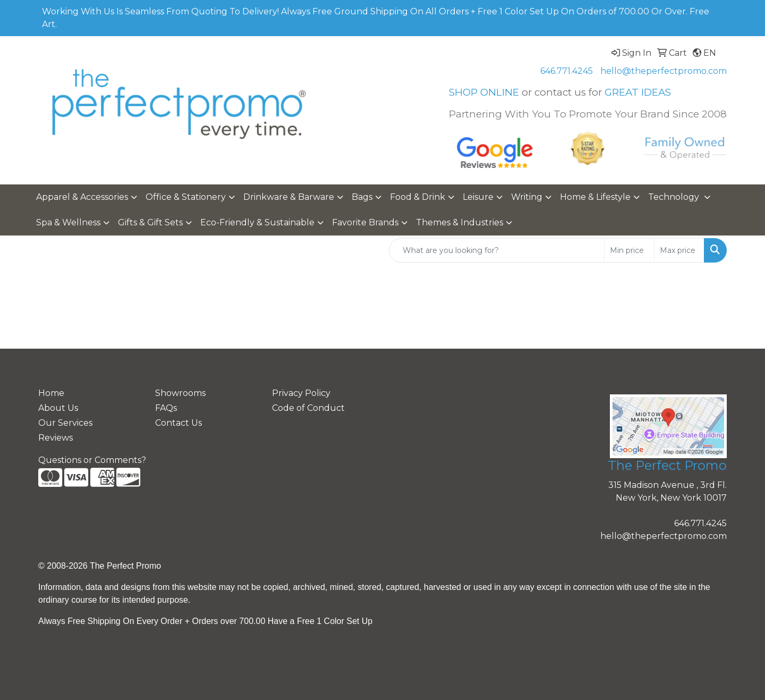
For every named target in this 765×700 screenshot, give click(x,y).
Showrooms (180, 393)
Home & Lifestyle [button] (595, 197)
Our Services (65, 423)
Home (51, 393)
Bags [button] (362, 197)
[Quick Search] (497, 250)
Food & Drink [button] (418, 197)
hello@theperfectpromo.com (664, 71)
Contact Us (178, 423)
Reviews (56, 438)
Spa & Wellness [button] (68, 222)
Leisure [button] (478, 197)
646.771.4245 (567, 71)
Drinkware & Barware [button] (289, 197)
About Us (58, 408)
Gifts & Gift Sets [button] (150, 222)
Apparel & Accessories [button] (82, 197)
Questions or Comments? (92, 460)
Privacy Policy (301, 393)
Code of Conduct (308, 408)
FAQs (166, 408)
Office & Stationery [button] (186, 197)
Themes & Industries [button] (460, 222)
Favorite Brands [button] (365, 222)
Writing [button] (527, 197)
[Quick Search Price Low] (629, 250)
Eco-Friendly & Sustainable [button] (257, 222)
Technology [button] (675, 197)
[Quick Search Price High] (679, 250)
